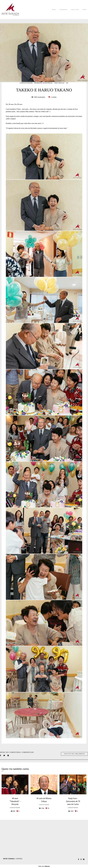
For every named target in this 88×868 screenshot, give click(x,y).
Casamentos (63, 9)
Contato (19, 859)
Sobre (85, 9)
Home (54, 9)
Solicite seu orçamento (74, 754)
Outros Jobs (75, 9)
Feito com (44, 866)
